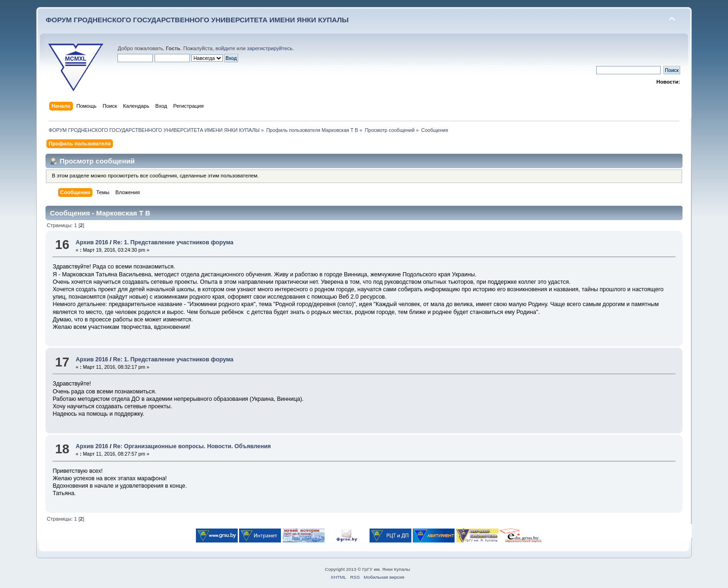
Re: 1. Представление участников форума (173, 242)
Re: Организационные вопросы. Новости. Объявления (192, 446)
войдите (225, 48)
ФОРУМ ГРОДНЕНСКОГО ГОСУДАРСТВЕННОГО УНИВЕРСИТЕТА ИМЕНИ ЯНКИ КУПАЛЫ (197, 20)
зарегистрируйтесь (270, 48)
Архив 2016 (92, 242)
